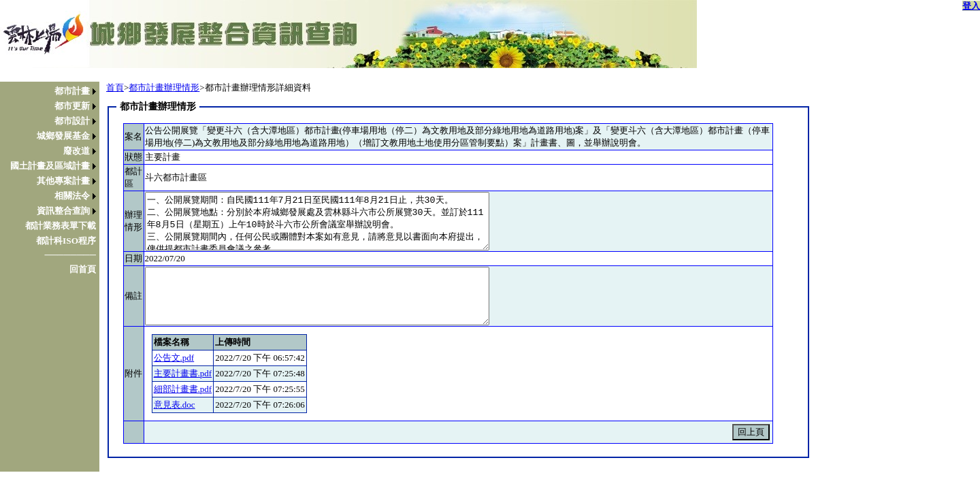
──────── (70, 255)
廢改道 (77, 151)
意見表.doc (175, 405)
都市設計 (72, 121)
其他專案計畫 (63, 181)
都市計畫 (72, 91)
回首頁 (83, 269)
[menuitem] (53, 91)
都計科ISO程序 (66, 241)
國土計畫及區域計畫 (50, 166)
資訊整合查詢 (63, 211)
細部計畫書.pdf (183, 389)
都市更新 (72, 106)
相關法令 (72, 196)
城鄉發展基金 (63, 136)
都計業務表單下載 (61, 226)
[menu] (53, 180)
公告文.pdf (174, 358)
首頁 (115, 87)
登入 (971, 6)
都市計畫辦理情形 (164, 87)
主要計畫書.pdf (183, 373)
